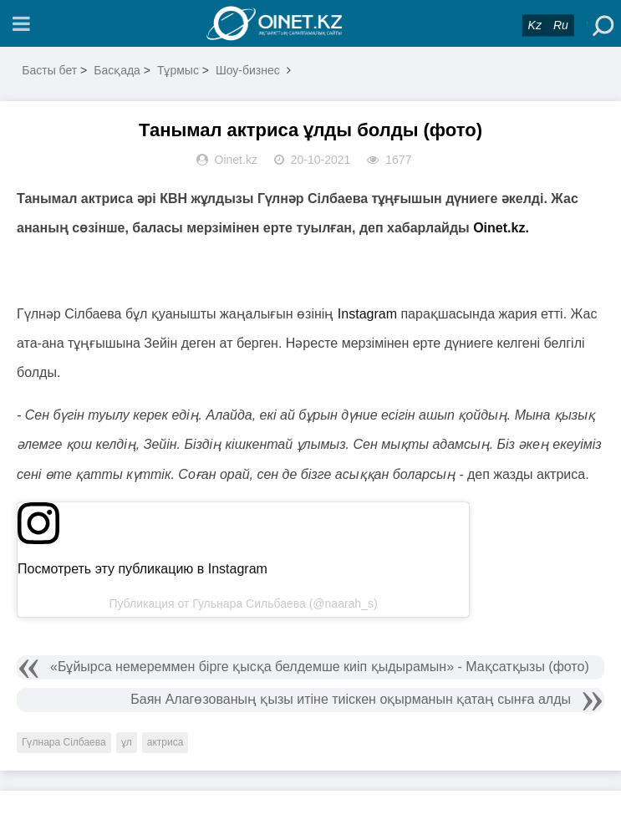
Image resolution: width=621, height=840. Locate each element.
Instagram (367, 314)
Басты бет (49, 70)
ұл (127, 742)
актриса (165, 742)
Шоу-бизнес (248, 70)
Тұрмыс (178, 70)
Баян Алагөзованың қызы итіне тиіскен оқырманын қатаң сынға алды (351, 699)
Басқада (117, 70)
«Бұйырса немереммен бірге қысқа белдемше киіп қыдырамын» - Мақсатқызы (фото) (320, 667)
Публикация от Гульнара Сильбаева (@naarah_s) (243, 603)
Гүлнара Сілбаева (64, 742)
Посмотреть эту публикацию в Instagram (143, 569)
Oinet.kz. (501, 228)
